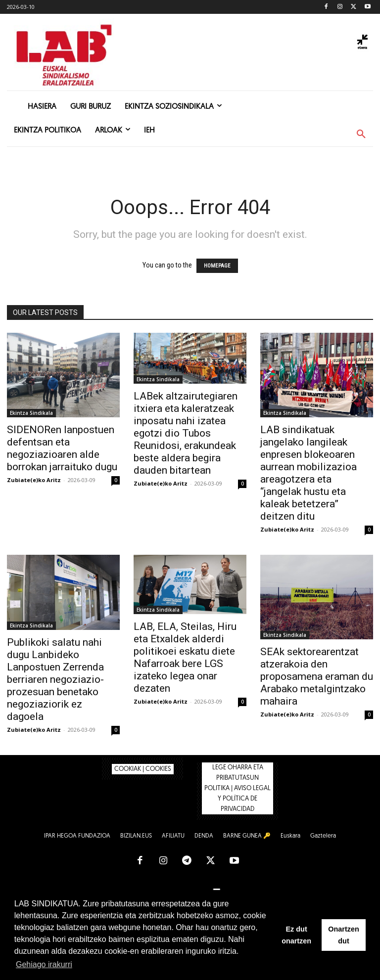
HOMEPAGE (217, 266)
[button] (361, 134)
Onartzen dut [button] (343, 935)
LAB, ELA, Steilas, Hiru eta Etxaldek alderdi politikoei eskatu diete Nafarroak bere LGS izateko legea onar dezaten (185, 657)
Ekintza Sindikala (31, 413)
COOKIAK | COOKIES (143, 769)
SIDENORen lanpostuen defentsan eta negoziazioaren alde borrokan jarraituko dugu (62, 448)
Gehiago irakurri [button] (44, 964)
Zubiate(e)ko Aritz (34, 480)
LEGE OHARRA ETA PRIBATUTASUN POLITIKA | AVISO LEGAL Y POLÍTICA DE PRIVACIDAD (237, 788)
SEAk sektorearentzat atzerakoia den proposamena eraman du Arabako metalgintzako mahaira (317, 676)
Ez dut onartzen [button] (296, 935)
